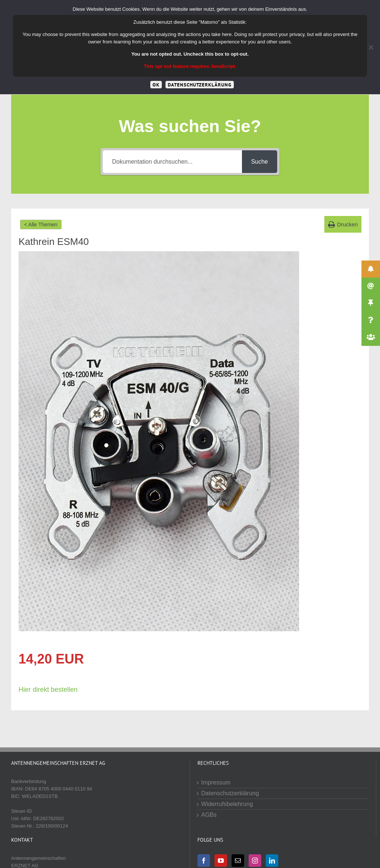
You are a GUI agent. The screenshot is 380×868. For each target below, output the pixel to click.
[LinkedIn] (272, 861)
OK (156, 85)
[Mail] (238, 861)
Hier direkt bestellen (48, 690)
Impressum (216, 782)
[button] (343, 224)
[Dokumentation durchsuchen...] (172, 162)
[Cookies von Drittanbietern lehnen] (371, 47)
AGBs (209, 815)
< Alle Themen (41, 225)
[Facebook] (204, 861)
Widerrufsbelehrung (227, 804)
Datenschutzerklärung (230, 793)
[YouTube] (221, 861)
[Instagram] (255, 861)
